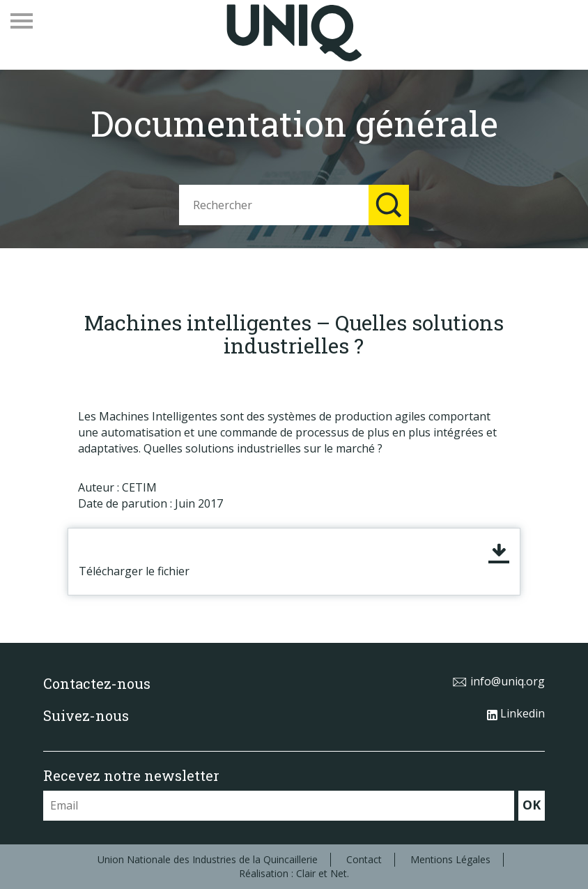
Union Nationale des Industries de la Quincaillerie (208, 859)
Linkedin (516, 713)
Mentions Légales (450, 859)
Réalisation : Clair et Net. (294, 873)
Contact (364, 859)
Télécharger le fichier (134, 571)
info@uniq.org (498, 681)
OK (532, 805)
